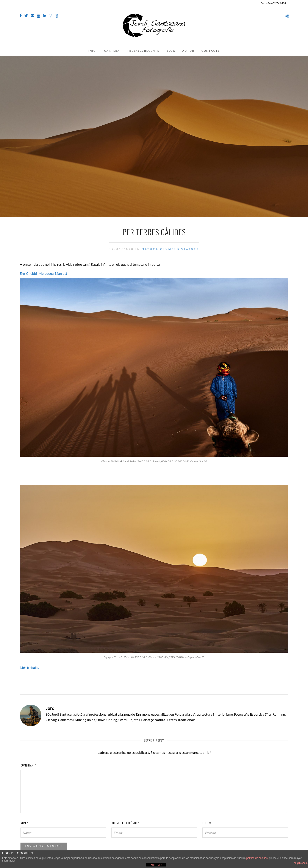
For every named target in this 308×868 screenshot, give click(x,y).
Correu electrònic (125, 823)
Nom (24, 823)
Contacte (211, 51)
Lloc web (208, 823)
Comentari (28, 765)
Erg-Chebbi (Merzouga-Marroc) (43, 273)
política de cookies (257, 858)
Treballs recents (143, 51)
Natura (150, 249)
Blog (171, 51)
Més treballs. (29, 667)
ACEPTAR (156, 865)
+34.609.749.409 (274, 3)
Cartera (112, 51)
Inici (93, 51)
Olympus (170, 249)
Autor (188, 51)
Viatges (190, 249)
